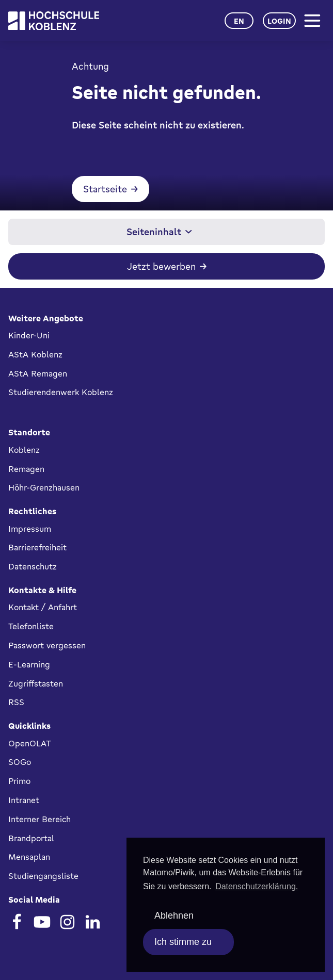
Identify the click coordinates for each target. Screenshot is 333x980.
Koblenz (24, 450)
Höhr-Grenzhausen (44, 487)
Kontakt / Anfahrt (43, 607)
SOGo (20, 762)
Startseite (105, 189)
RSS (16, 702)
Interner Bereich (39, 819)
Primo (19, 781)
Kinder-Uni (29, 335)
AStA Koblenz (35, 354)
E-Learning (29, 664)
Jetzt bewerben (161, 266)
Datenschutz (33, 566)
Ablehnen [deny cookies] (174, 916)
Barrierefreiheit (37, 547)
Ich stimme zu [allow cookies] (183, 942)
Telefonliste (31, 626)
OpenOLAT (30, 743)
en (239, 21)
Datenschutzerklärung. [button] (257, 886)
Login (279, 21)
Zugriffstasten (36, 683)
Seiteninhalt (159, 232)
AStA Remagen (38, 373)
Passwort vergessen (47, 645)
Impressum (30, 529)
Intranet (24, 800)
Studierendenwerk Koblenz (61, 392)
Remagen (26, 469)
